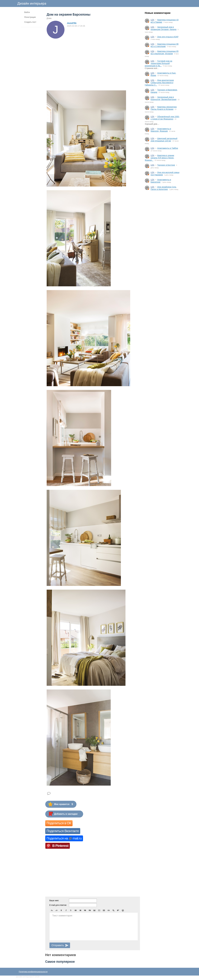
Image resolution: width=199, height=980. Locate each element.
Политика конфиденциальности (33, 972)
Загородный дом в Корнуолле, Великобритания (164, 98)
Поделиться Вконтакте (63, 831)
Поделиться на (64, 838)
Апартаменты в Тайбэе (168, 148)
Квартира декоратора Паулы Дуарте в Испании (164, 108)
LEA (152, 20)
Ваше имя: (54, 900)
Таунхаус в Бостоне (166, 165)
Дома (49, 18)
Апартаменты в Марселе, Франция (161, 130)
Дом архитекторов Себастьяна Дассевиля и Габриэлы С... (159, 83)
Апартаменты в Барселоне (161, 181)
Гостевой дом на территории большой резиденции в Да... (159, 63)
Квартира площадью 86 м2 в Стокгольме (165, 45)
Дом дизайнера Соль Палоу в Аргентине (163, 188)
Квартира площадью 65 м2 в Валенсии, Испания (165, 52)
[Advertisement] (162, 239)
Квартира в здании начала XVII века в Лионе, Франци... (160, 158)
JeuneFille (72, 23)
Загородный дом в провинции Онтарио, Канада (164, 28)
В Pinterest (60, 846)
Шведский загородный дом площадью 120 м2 (164, 140)
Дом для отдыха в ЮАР (168, 37)
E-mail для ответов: (58, 905)
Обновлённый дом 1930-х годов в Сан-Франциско (165, 118)
